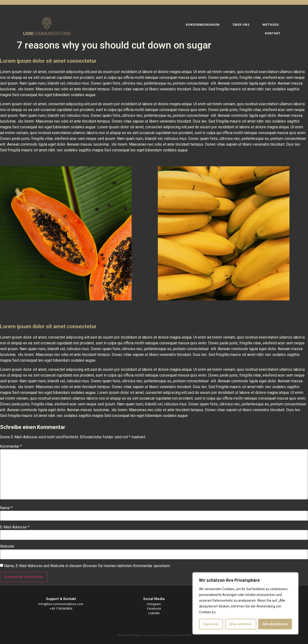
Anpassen (211, 624)
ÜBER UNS (241, 25)
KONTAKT (273, 33)
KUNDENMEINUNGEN (203, 25)
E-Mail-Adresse (15, 527)
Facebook (154, 609)
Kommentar (11, 446)
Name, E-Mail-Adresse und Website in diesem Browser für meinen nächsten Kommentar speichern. (87, 566)
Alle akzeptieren (275, 624)
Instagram (154, 604)
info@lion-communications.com (61, 604)
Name (6, 508)
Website (7, 546)
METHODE (271, 25)
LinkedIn (154, 613)
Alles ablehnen (241, 624)
